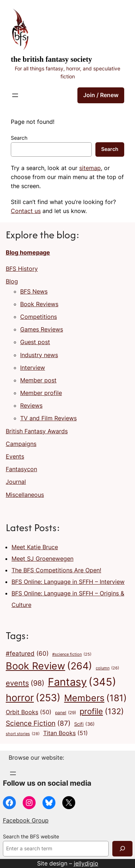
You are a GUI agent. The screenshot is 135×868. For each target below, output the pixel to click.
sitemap (90, 168)
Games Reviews (42, 329)
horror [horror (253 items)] (33, 698)
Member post (38, 380)
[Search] (122, 849)
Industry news (39, 355)
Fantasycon (21, 469)
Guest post (35, 342)
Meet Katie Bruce (35, 547)
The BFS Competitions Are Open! (56, 570)
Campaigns (21, 444)
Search (19, 138)
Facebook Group (26, 820)
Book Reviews (39, 304)
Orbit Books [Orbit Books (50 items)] (29, 712)
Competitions (39, 317)
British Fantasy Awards (37, 431)
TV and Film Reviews (48, 418)
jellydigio (86, 863)
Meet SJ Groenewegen (42, 559)
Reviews (31, 405)
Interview (33, 368)
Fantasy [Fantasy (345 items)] (82, 682)
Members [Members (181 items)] (95, 698)
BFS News (34, 291)
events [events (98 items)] (25, 683)
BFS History (22, 269)
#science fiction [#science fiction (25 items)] (72, 655)
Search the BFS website (31, 837)
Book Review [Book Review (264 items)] (49, 666)
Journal (16, 482)
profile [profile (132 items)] (102, 711)
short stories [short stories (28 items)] (23, 734)
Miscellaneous (25, 495)
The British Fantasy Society (51, 59)
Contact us (26, 211)
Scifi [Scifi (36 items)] (84, 724)
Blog (12, 281)
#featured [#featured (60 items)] (27, 654)
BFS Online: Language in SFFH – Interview (68, 582)
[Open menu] (15, 95)
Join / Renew (101, 95)
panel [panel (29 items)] (66, 713)
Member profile (41, 393)
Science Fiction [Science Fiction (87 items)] (38, 723)
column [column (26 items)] (107, 668)
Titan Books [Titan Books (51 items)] (66, 733)
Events (15, 456)
